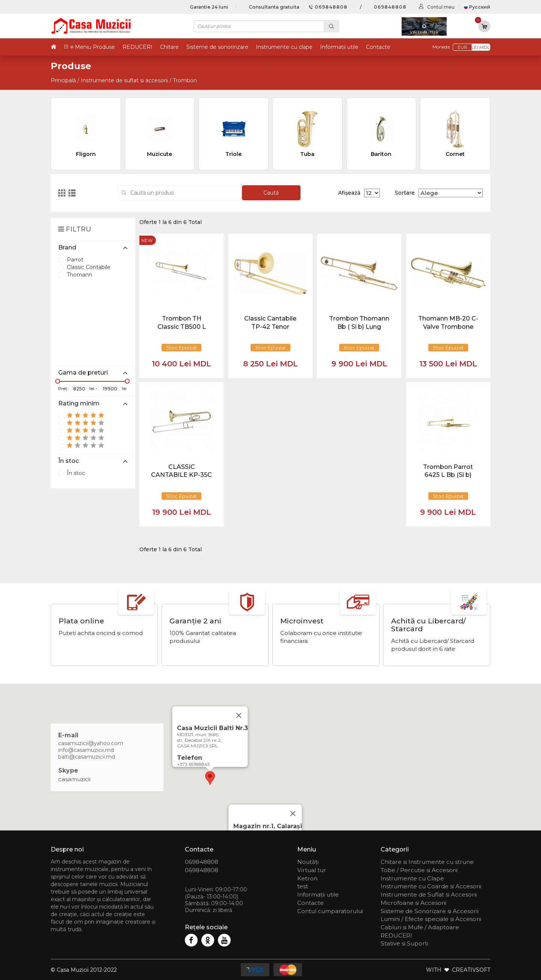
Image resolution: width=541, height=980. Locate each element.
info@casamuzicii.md (86, 750)
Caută (271, 193)
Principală (63, 80)
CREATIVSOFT (471, 970)
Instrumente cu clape (284, 47)
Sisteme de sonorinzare (217, 47)
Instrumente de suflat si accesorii (124, 80)
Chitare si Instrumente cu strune (427, 862)
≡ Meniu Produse (93, 47)
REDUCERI (138, 47)
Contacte (378, 47)
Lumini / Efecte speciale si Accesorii (431, 919)
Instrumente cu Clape (412, 878)
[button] (210, 778)
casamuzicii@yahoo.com (91, 744)
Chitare (169, 47)
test (303, 886)
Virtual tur (312, 870)
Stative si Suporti (404, 943)
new (147, 240)
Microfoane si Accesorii (413, 903)
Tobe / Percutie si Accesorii (419, 870)
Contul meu (441, 7)
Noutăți (308, 862)
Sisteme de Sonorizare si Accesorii (430, 911)
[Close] (293, 814)
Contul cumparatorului (330, 911)
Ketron (307, 878)
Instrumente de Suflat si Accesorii (429, 895)
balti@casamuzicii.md (87, 757)
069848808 (328, 7)
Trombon (185, 80)
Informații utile (339, 47)
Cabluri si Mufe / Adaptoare (420, 927)
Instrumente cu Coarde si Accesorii (431, 886)
